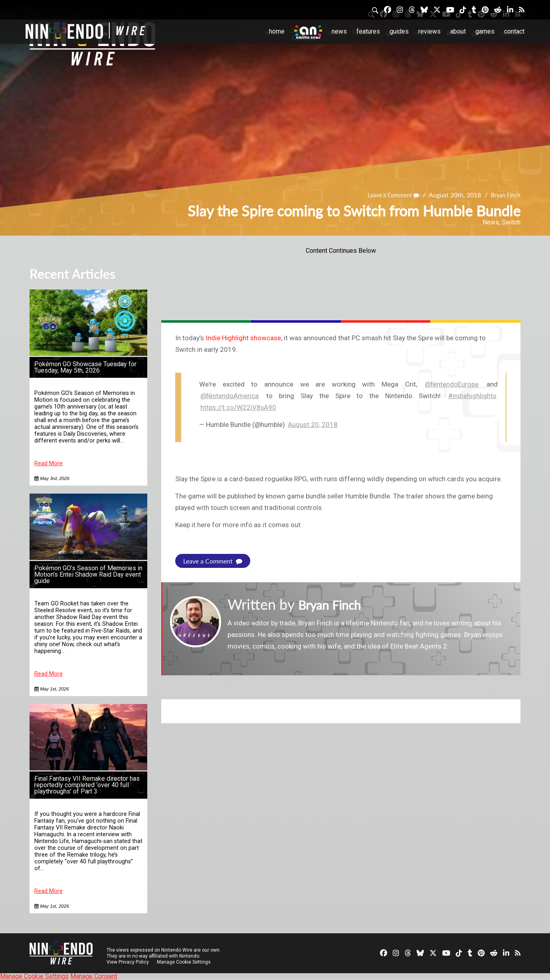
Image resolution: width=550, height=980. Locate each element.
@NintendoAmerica (229, 396)
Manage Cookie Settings (185, 962)
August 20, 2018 (313, 425)
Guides (399, 31)
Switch (511, 222)
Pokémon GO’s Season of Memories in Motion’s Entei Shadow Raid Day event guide (88, 574)
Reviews (429, 31)
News (339, 31)
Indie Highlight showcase (243, 338)
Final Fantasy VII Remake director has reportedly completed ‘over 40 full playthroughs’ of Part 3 (87, 785)
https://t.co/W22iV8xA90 (238, 407)
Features (368, 31)
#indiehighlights (472, 396)
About (458, 31)
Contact (514, 31)
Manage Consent (94, 976)
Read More (48, 463)
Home (277, 31)
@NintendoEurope (452, 384)
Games (485, 31)
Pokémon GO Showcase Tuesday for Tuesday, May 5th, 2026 (85, 367)
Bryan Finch (504, 195)
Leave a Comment (386, 195)
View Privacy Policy (128, 962)
